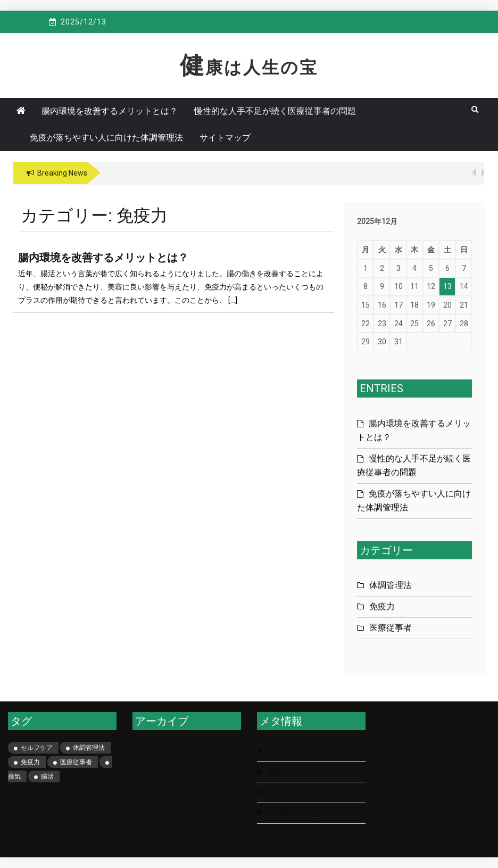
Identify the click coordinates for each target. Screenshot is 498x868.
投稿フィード (289, 771)
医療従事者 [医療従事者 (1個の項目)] (76, 762)
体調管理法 (391, 585)
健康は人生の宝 (249, 68)
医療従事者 (391, 628)
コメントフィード (296, 792)
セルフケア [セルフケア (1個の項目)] (37, 748)
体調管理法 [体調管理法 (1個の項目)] (89, 748)
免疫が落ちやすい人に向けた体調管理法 (106, 138)
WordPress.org (291, 813)
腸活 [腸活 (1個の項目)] (47, 776)
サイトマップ (225, 138)
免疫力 (382, 606)
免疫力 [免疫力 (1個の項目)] (30, 762)
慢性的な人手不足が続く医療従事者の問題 (275, 111)
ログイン (281, 750)
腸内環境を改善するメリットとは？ (110, 111)
